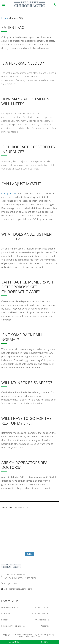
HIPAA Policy (35, 636)
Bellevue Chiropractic (24, 635)
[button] (4, 4)
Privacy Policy (24, 636)
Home (5, 18)
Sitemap (51, 635)
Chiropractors (9, 193)
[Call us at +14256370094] (55, 4)
